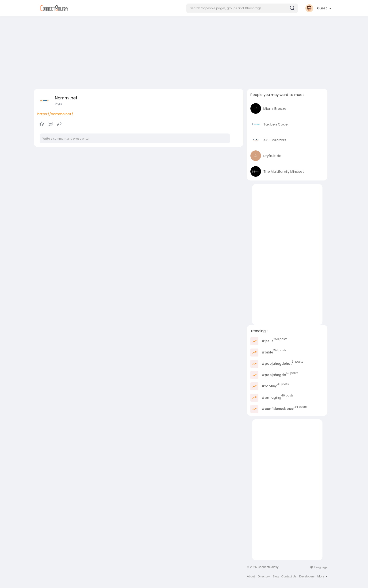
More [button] (322, 576)
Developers (307, 576)
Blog (276, 576)
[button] (242, 8)
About (251, 576)
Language (319, 567)
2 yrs (58, 104)
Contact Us (289, 576)
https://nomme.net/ (55, 114)
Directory (264, 576)
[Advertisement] (184, 51)
